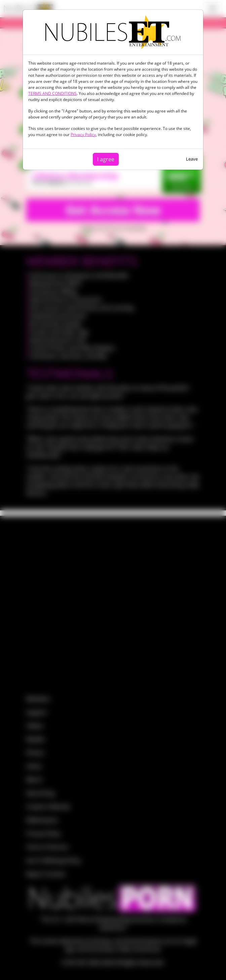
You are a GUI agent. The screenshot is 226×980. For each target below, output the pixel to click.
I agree (106, 159)
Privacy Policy (83, 134)
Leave (192, 159)
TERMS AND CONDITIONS (52, 93)
